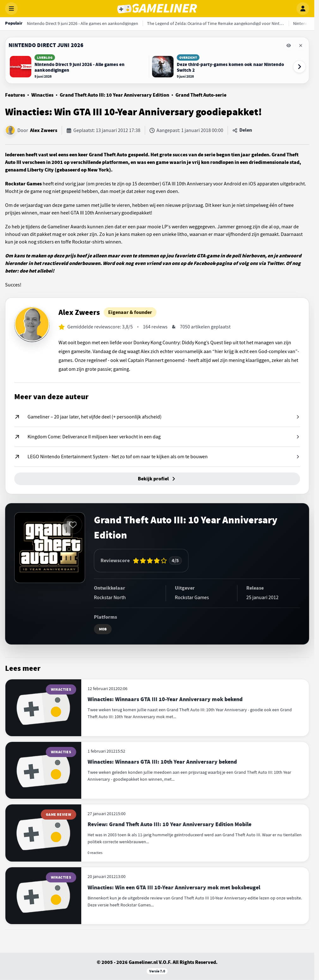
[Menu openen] (11, 9)
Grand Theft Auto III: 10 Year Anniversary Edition (114, 95)
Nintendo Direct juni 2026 (46, 45)
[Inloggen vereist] (73, 525)
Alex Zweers (44, 130)
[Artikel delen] (242, 130)
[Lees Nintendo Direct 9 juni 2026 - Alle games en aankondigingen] (78, 67)
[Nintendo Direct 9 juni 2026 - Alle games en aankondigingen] (83, 23)
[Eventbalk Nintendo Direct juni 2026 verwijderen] (301, 45)
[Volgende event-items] (299, 67)
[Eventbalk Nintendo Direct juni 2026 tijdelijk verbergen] (289, 45)
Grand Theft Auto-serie (201, 95)
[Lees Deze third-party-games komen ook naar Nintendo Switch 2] (220, 67)
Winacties (42, 95)
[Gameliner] (157, 9)
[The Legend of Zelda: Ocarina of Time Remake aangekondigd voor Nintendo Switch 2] (216, 23)
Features (15, 95)
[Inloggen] (303, 9)
